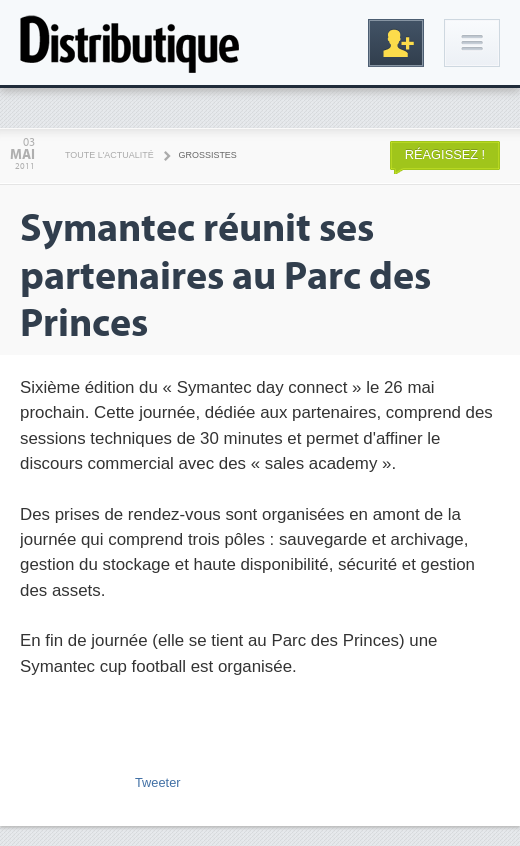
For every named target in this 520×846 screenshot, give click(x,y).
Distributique (130, 42)
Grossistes (208, 155)
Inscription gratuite (396, 43)
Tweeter (158, 782)
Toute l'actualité (109, 155)
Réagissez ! (445, 154)
